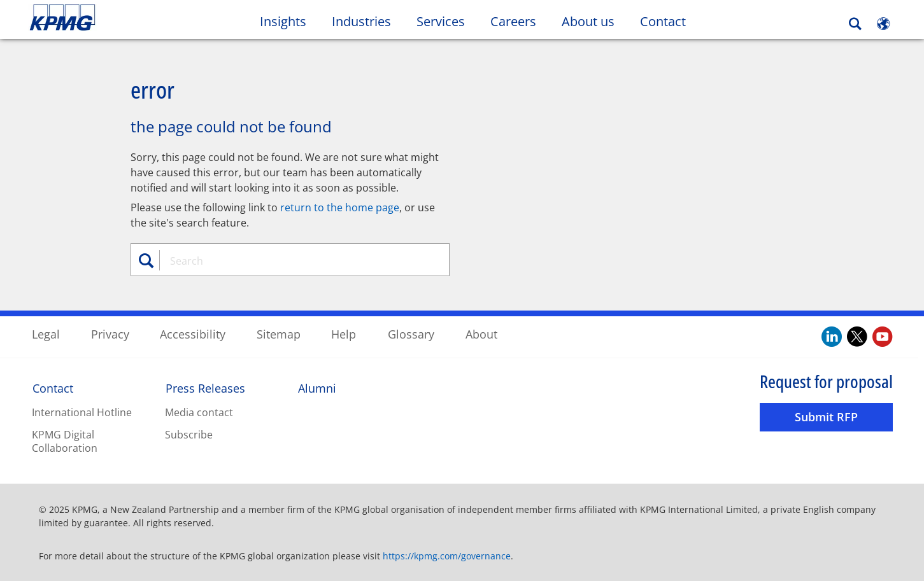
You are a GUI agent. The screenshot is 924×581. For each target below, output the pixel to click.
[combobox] (295, 260)
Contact (663, 21)
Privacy (110, 333)
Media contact (199, 412)
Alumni (317, 388)
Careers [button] (513, 21)
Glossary (411, 333)
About (481, 333)
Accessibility (193, 333)
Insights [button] (283, 21)
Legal (46, 333)
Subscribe (189, 434)
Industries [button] (361, 21)
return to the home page (340, 207)
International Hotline (82, 412)
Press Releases (205, 388)
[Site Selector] (883, 24)
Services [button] (441, 21)
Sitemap (279, 333)
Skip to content (112, 18)
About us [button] (588, 21)
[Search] (855, 24)
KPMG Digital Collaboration (65, 441)
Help (344, 333)
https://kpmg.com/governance (447, 555)
